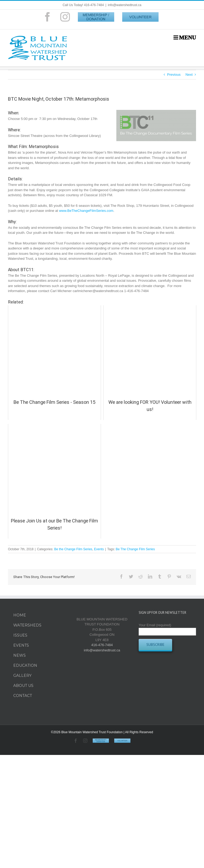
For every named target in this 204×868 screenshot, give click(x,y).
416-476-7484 (102, 645)
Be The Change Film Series (135, 549)
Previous (174, 75)
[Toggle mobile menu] (185, 37)
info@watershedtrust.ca (125, 5)
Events (99, 549)
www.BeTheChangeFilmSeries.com (86, 211)
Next (189, 75)
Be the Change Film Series (73, 549)
